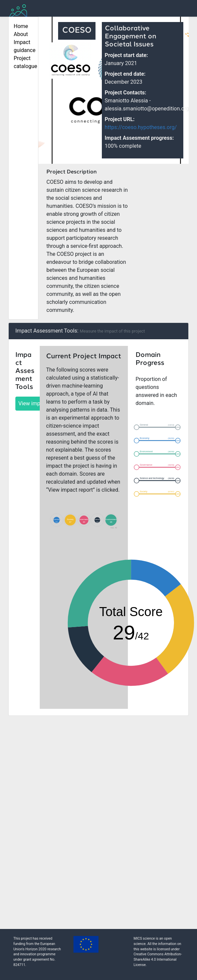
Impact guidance (23, 46)
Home (21, 26)
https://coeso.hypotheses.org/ (141, 127)
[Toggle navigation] (179, 11)
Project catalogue (23, 62)
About (21, 34)
